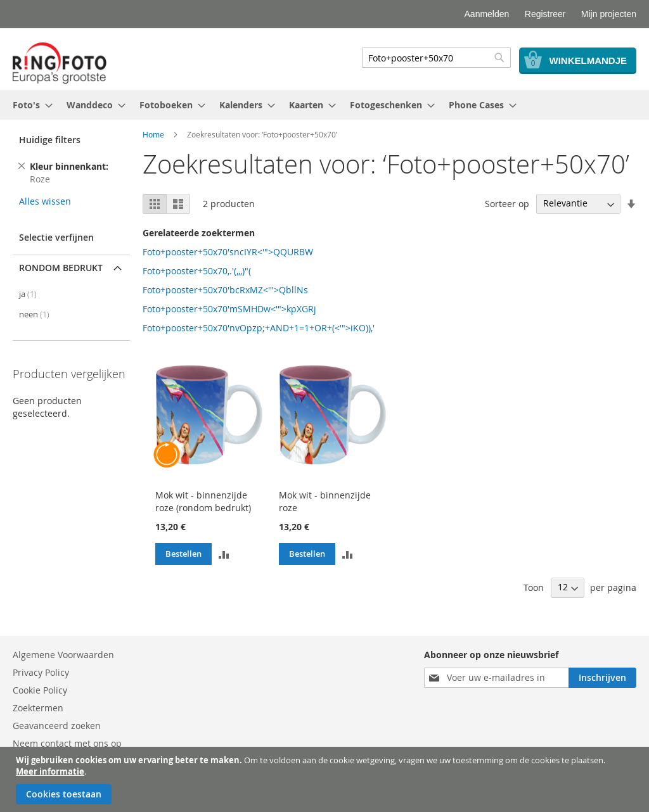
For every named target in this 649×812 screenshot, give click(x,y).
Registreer (545, 14)
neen (34, 314)
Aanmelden (487, 14)
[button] (224, 554)
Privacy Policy (41, 672)
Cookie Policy (40, 690)
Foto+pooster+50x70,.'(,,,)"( (197, 271)
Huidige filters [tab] (50, 140)
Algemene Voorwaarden (63, 655)
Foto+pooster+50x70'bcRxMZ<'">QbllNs (225, 290)
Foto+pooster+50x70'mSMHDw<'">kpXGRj (229, 309)
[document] (326, 779)
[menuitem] (29, 105)
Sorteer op (507, 203)
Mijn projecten (609, 14)
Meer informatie (50, 771)
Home (153, 134)
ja (28, 294)
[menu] (324, 105)
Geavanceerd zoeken (57, 726)
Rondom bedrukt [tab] (61, 268)
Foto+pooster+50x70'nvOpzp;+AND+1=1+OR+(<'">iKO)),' (259, 328)
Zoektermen (38, 708)
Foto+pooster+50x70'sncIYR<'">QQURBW (228, 252)
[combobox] (436, 58)
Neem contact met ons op (67, 743)
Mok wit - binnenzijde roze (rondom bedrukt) (203, 501)
